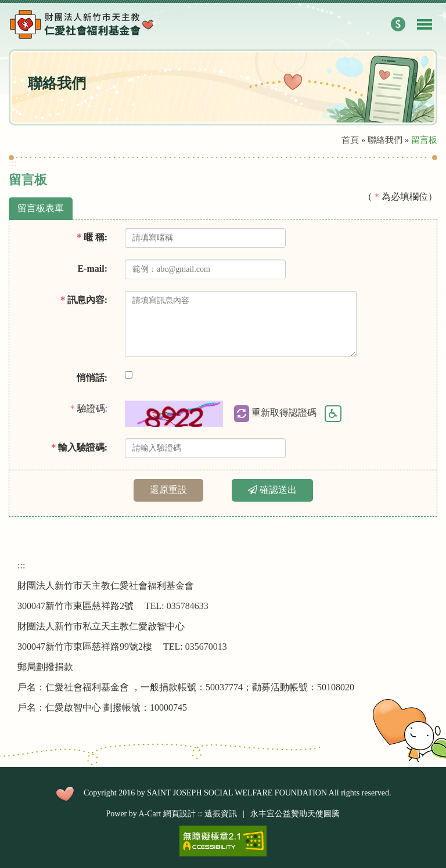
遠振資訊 (221, 814)
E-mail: (92, 269)
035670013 (206, 647)
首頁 (350, 140)
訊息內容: (83, 300)
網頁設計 (179, 814)
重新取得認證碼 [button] (275, 414)
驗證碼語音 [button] (333, 414)
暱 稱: (91, 237)
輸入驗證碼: (78, 447)
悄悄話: (92, 378)
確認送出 (272, 490)
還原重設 (168, 490)
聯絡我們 (385, 140)
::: (12, 163)
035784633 (188, 606)
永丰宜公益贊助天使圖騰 (295, 814)
